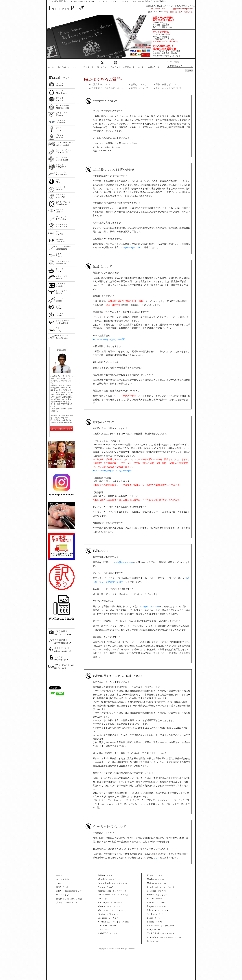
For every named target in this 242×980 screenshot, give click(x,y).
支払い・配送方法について (69, 891)
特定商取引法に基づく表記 (69, 899)
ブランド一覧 (88, 67)
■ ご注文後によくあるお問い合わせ (106, 88)
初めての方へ (63, 67)
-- (107, 875)
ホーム (51, 67)
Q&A (58, 883)
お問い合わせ (154, 67)
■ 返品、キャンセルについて (168, 88)
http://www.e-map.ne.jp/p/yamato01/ (109, 339)
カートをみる (62, 879)
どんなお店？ (61, 631)
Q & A (76, 67)
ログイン (59, 657)
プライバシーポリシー (67, 902)
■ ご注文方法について (100, 85)
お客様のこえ (129, 67)
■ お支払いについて (139, 88)
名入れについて (62, 648)
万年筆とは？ (61, 640)
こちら (157, 858)
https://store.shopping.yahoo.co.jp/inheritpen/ (112, 470)
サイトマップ (62, 895)
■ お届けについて (138, 85)
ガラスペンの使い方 (64, 665)
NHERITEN (65, 9)
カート (141, 67)
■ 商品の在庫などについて (167, 85)
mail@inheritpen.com (130, 247)
